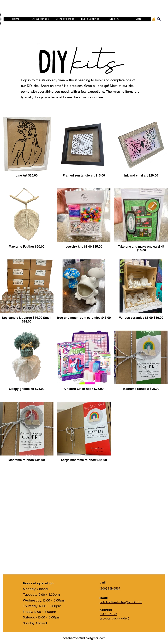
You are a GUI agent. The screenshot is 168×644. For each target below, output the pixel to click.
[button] (154, 19)
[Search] (159, 19)
